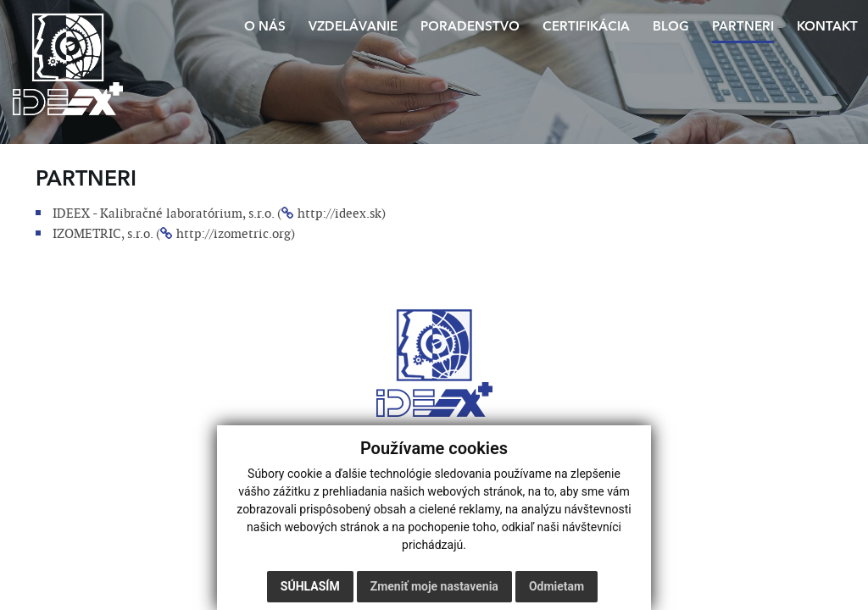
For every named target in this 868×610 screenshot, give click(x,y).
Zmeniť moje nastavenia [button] (434, 586)
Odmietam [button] (556, 586)
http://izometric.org (234, 233)
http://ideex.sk (339, 213)
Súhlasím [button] (310, 586)
